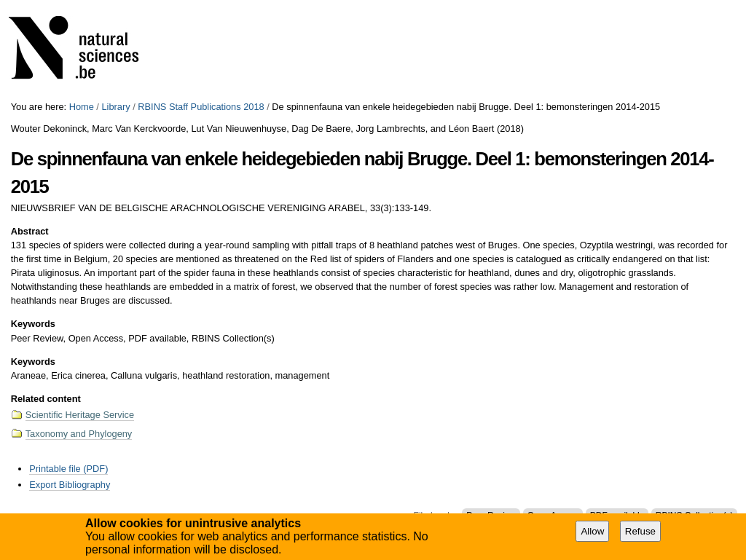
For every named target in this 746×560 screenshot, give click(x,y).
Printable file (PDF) (68, 469)
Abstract (30, 231)
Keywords (33, 324)
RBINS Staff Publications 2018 (201, 107)
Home (82, 107)
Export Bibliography (70, 485)
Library (115, 107)
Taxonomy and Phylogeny (79, 434)
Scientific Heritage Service (80, 415)
